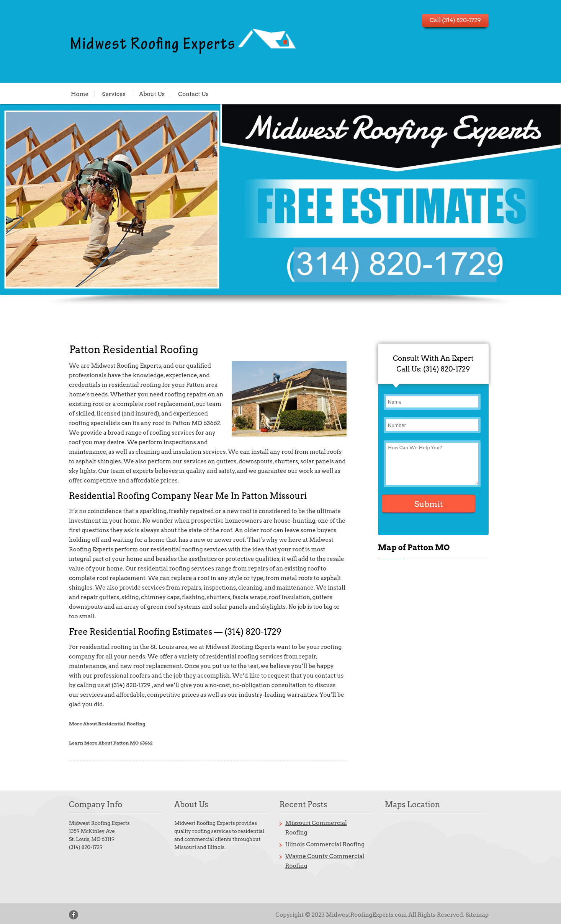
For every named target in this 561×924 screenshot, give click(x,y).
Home (80, 94)
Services (114, 94)
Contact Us (193, 94)
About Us (152, 94)
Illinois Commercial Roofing (325, 844)
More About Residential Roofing (107, 724)
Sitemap (477, 915)
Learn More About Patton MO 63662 (111, 743)
